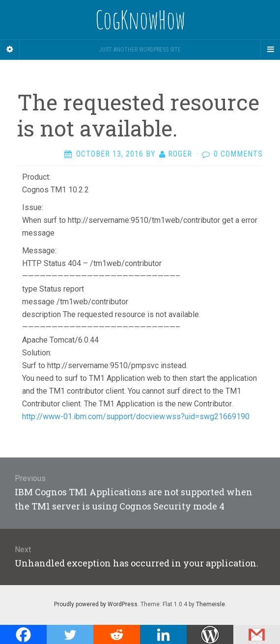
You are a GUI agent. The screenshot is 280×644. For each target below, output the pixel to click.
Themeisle (210, 604)
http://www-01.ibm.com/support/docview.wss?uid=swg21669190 (136, 416)
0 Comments (238, 154)
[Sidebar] (10, 50)
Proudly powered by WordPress (96, 604)
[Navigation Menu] (270, 50)
